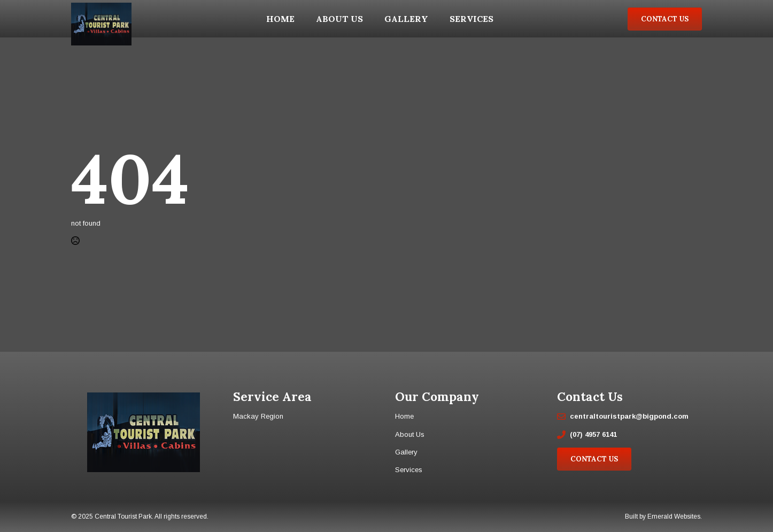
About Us (339, 19)
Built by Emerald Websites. (663, 516)
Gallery (406, 19)
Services (471, 19)
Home (280, 19)
